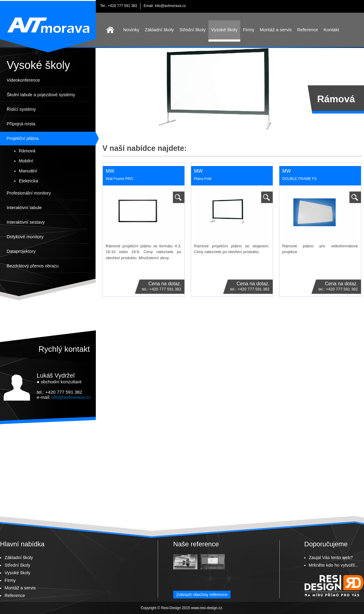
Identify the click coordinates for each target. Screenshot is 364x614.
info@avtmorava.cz (170, 6)
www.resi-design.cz (207, 608)
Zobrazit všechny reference (202, 595)
